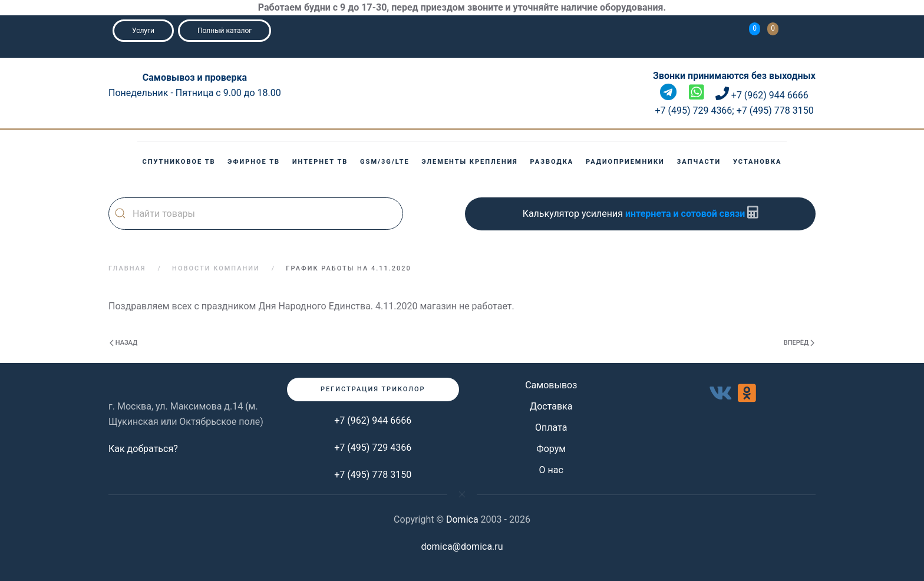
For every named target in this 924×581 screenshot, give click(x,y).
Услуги (143, 31)
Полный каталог (225, 31)
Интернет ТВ (320, 162)
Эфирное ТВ (254, 162)
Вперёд (799, 343)
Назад (123, 343)
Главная (127, 268)
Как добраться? (143, 449)
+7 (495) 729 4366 (373, 448)
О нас (551, 470)
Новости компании (216, 268)
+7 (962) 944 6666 (373, 420)
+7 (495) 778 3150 (373, 475)
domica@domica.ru (462, 547)
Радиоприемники (625, 162)
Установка (758, 162)
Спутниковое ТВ (179, 162)
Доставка (551, 406)
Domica (462, 519)
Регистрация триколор (373, 389)
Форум (551, 449)
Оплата (551, 428)
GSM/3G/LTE (385, 162)
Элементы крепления (469, 162)
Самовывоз (551, 385)
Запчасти (699, 162)
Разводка (552, 162)
